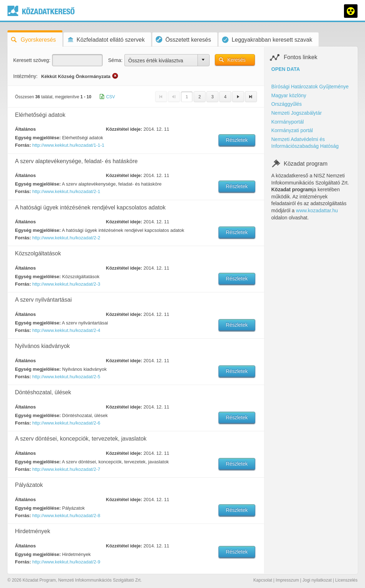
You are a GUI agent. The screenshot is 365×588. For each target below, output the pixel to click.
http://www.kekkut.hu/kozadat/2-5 (66, 377)
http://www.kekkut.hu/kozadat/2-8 (66, 516)
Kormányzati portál (292, 130)
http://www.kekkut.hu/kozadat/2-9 (66, 562)
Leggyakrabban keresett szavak (267, 40)
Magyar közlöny (289, 95)
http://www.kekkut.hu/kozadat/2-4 (66, 330)
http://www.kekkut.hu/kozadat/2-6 (66, 423)
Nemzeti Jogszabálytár (297, 113)
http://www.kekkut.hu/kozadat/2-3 (66, 284)
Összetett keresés (183, 39)
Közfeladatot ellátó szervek (106, 40)
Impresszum (287, 580)
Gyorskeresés (34, 40)
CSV (111, 97)
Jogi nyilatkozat (317, 580)
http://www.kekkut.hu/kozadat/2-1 (66, 191)
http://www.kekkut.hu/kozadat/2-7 (66, 469)
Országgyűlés (287, 104)
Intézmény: (25, 76)
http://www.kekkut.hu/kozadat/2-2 (66, 238)
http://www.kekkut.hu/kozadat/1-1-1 (68, 145)
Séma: (115, 60)
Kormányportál (287, 122)
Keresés (237, 60)
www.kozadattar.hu (317, 210)
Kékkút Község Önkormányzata (76, 76)
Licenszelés (346, 580)
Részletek (237, 140)
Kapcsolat (263, 580)
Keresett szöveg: (32, 60)
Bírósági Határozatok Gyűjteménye (310, 87)
